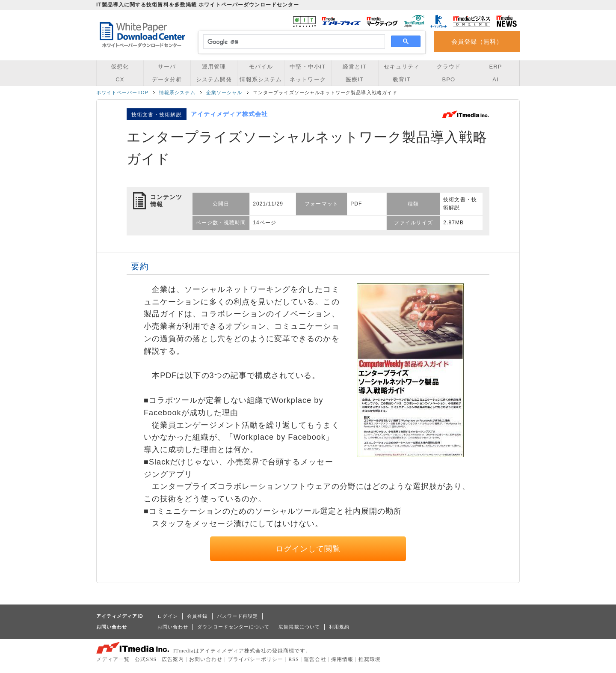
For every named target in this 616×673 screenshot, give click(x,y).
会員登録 (197, 616)
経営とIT (355, 67)
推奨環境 (370, 659)
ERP (496, 67)
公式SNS (146, 659)
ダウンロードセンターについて (233, 627)
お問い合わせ (173, 627)
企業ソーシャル (224, 92)
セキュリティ (402, 67)
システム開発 (214, 79)
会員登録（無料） (477, 42)
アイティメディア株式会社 (230, 114)
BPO (449, 79)
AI (495, 79)
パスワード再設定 (238, 616)
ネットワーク (308, 79)
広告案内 (173, 659)
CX (120, 79)
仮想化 (120, 67)
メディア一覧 (113, 659)
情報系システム (261, 79)
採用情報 (342, 659)
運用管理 (214, 67)
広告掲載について (299, 627)
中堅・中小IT (308, 67)
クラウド (449, 67)
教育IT (402, 79)
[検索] (293, 42)
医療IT (355, 79)
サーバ (167, 67)
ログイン (168, 616)
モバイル (261, 67)
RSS (294, 659)
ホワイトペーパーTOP (122, 92)
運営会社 (315, 659)
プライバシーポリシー (256, 659)
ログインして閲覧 (308, 549)
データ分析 (167, 79)
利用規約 (339, 627)
